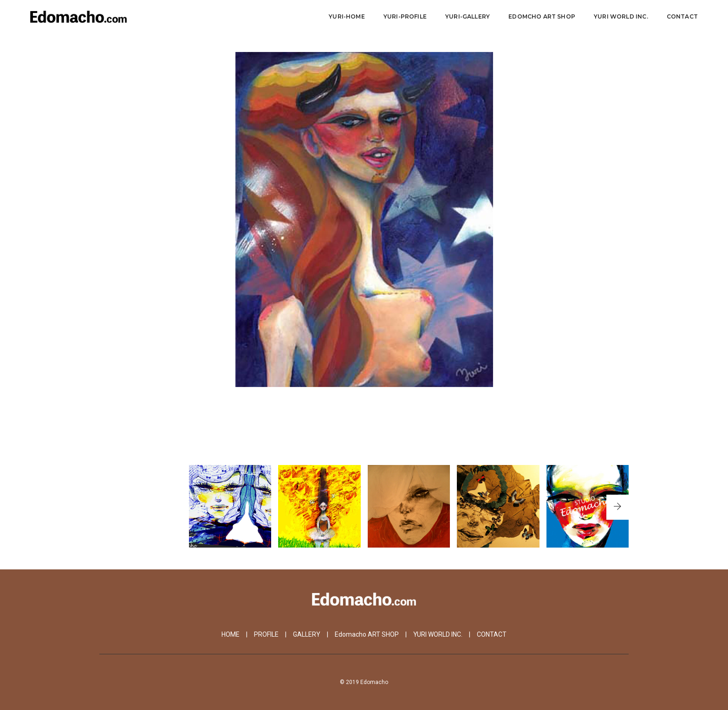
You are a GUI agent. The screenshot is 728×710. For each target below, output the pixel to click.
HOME (231, 634)
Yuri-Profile (405, 16)
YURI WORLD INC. (438, 634)
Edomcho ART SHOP (542, 16)
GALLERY (307, 634)
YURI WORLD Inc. (621, 16)
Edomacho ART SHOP (367, 634)
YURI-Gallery (468, 16)
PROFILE (266, 634)
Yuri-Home (347, 16)
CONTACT (682, 16)
